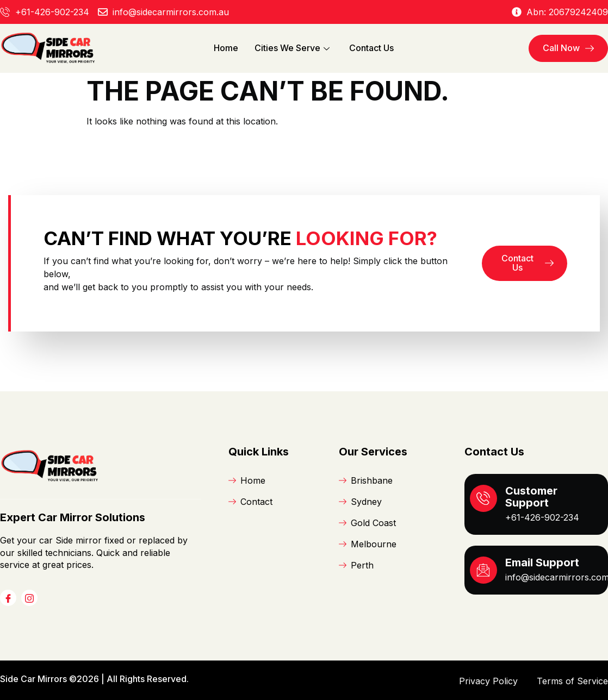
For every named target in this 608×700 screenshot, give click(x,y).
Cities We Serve (292, 48)
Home (226, 48)
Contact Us (371, 48)
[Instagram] (29, 598)
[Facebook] (8, 598)
